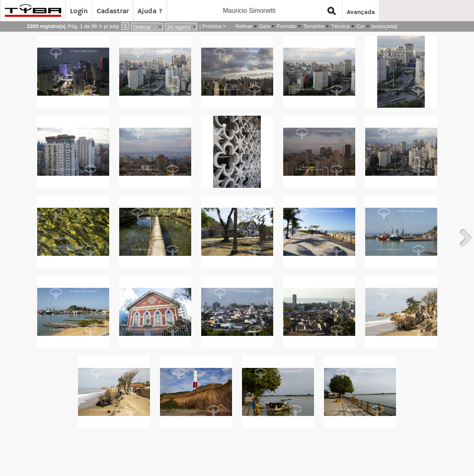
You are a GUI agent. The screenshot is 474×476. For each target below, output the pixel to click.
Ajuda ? (150, 11)
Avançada (361, 12)
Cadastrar (113, 11)
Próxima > (214, 26)
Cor (361, 26)
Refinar (244, 26)
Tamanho (314, 26)
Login (79, 11)
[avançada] (384, 26)
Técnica (340, 26)
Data (265, 26)
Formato (286, 26)
